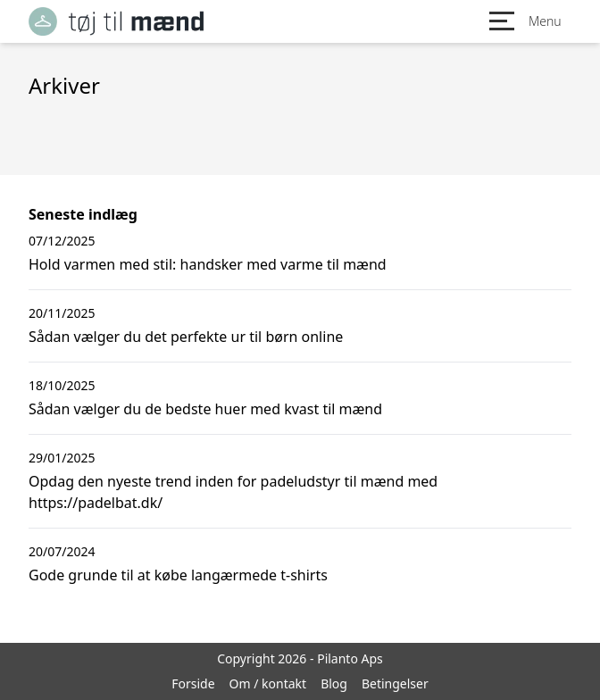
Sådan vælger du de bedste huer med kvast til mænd (205, 409)
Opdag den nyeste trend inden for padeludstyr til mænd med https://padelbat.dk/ (233, 492)
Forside (193, 683)
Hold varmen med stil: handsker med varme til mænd (208, 264)
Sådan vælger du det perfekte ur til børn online (186, 337)
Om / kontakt (268, 683)
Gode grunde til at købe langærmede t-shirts (178, 575)
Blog (334, 683)
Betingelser (395, 683)
